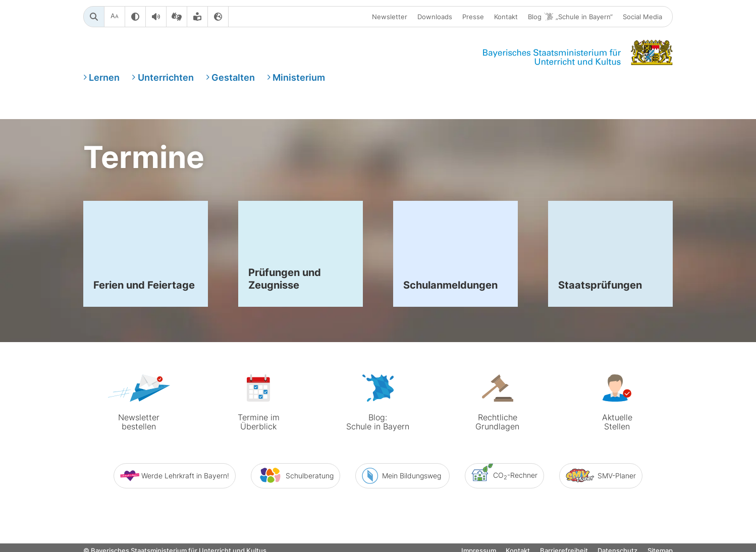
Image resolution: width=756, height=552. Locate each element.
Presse (473, 17)
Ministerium (299, 77)
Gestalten (233, 77)
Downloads (435, 17)
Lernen (104, 77)
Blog (570, 17)
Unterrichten (166, 77)
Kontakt (506, 17)
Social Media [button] (642, 17)
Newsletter (390, 17)
